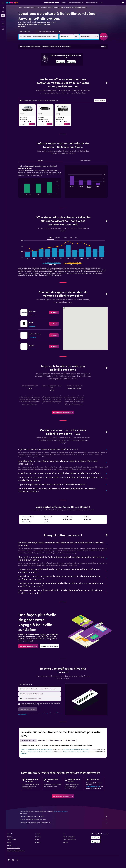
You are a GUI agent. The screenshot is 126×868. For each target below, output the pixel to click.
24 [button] (35, 70)
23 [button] (60, 66)
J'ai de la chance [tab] (73, 740)
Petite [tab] (53, 238)
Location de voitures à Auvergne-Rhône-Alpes (55, 7)
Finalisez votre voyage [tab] (58, 740)
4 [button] (39, 57)
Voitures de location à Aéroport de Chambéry (79, 752)
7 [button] (52, 57)
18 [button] (39, 66)
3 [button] (35, 57)
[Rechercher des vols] (3, 8)
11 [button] (39, 61)
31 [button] (35, 74)
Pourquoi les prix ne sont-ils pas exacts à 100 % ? (67, 823)
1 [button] (56, 53)
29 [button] (56, 70)
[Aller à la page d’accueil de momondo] (12, 3)
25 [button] (39, 70)
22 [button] (56, 66)
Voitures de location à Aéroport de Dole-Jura (79, 749)
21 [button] (52, 66)
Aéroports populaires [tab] (31, 740)
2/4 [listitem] (51, 122)
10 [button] (35, 61)
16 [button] (60, 61)
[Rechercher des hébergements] (3, 12)
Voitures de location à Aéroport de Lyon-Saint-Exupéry (39, 749)
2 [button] (60, 53)
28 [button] (52, 70)
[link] (57, 313)
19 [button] (43, 66)
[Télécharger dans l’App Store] (101, 842)
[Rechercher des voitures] (3, 15)
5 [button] (43, 57)
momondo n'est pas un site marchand (67, 816)
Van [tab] (79, 238)
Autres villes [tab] (44, 740)
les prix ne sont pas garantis (64, 811)
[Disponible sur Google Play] (101, 837)
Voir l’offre (35, 124)
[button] (3, 3)
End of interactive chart (24, 193)
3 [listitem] (28, 122)
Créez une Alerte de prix (96, 786)
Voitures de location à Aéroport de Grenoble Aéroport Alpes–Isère (39, 753)
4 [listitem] (60, 122)
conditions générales (50, 713)
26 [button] (43, 70)
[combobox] (28, 32)
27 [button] (48, 70)
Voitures (23, 7)
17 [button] (35, 66)
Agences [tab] (44, 160)
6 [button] (48, 57)
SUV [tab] (74, 238)
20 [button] (48, 66)
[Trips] (3, 24)
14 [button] (52, 61)
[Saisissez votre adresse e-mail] (44, 699)
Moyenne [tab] (61, 238)
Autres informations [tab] (88, 160)
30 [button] (60, 70)
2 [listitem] (42, 122)
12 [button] (43, 61)
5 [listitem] (24, 122)
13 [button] (48, 61)
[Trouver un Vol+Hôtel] (3, 19)
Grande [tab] (68, 238)
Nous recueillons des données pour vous (67, 820)
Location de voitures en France (35, 7)
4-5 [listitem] (33, 122)
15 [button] (56, 61)
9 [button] (60, 57)
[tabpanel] (66, 183)
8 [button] (56, 57)
